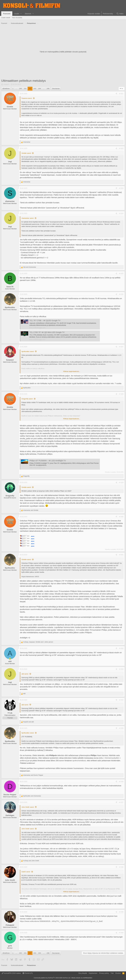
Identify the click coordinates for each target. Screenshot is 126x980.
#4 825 (121, 274)
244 (40, 89)
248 (48, 89)
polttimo (23, 760)
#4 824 (121, 213)
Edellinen (6, 89)
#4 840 (121, 933)
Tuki (112, 973)
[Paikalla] (10, 659)
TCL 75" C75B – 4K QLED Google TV (45, 321)
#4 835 (121, 728)
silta (101, 758)
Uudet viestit (6, 18)
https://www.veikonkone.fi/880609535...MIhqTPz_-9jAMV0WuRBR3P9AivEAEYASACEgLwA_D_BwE (61, 921)
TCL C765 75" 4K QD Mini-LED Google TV (47, 332)
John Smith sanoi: (28, 807)
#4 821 (121, 94)
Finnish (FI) (28, 973)
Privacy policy (104, 973)
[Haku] (120, 14)
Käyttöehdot (93, 973)
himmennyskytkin (112, 758)
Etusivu (118, 973)
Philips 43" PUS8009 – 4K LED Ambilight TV (48, 461)
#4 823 (121, 188)
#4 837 (121, 802)
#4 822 (121, 148)
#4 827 (121, 347)
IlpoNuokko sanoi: (28, 351)
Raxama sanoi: (27, 98)
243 (35, 89)
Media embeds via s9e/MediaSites (82, 978)
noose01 (6, 84)
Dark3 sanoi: (26, 872)
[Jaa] (116, 94)
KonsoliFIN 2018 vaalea (11, 973)
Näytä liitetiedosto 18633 (30, 577)
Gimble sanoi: (26, 153)
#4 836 (121, 782)
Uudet (17, 14)
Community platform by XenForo (52, 978)
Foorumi (7, 14)
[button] (21, 14)
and (30, 267)
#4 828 (121, 394)
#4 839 (121, 912)
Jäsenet (28, 14)
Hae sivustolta (17, 18)
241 (25, 89)
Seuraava (56, 89)
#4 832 (121, 648)
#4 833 (121, 669)
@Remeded (108, 835)
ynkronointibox (79, 760)
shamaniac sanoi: (28, 218)
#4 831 (121, 555)
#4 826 (121, 294)
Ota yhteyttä (83, 973)
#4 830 (121, 517)
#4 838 (121, 867)
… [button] (16, 89)
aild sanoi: (25, 674)
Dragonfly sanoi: (27, 399)
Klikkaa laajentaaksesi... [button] (72, 371)
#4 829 (121, 483)
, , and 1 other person (38, 642)
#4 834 (121, 700)
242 (30, 89)
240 (20, 89)
